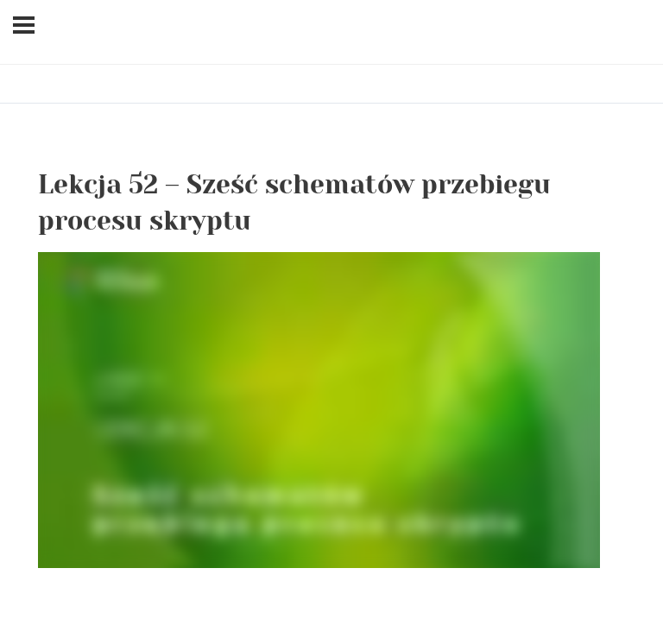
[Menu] (24, 25)
